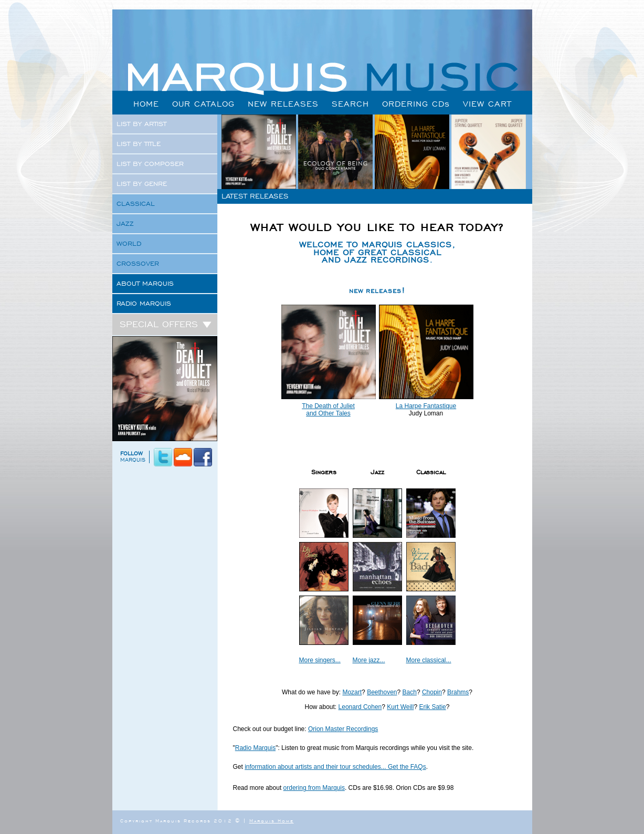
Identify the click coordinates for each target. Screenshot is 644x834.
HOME (146, 104)
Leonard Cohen (360, 707)
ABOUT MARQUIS (145, 284)
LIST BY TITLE (139, 144)
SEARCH (350, 104)
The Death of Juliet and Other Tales (328, 410)
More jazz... (369, 660)
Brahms (458, 692)
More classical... (429, 660)
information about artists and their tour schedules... (316, 767)
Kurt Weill (400, 707)
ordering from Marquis (314, 788)
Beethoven (382, 692)
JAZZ (125, 224)
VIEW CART (487, 104)
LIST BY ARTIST (141, 124)
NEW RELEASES (283, 104)
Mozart (352, 692)
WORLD (129, 244)
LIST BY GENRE (142, 184)
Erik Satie (432, 707)
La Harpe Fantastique (426, 406)
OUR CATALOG (203, 104)
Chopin (432, 692)
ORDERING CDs (416, 104)
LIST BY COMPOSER (150, 164)
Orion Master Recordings (343, 729)
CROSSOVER (138, 264)
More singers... (320, 660)
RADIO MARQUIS (144, 304)
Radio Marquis (255, 748)
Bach (410, 692)
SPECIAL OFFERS (166, 324)
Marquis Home (272, 821)
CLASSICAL (136, 204)
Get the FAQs (407, 767)
